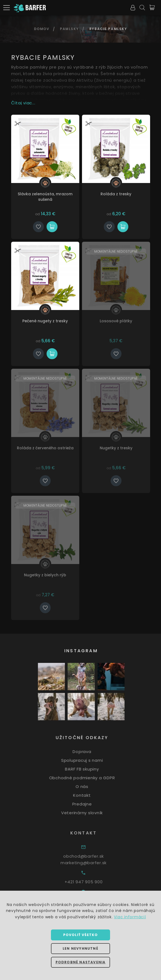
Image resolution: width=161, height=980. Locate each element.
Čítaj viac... (23, 103)
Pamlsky (69, 29)
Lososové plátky (116, 321)
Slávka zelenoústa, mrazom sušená (45, 197)
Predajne (89, 804)
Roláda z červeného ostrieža (45, 448)
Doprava (88, 752)
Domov (42, 29)
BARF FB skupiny (88, 769)
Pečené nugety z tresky (45, 321)
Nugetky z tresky (116, 448)
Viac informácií (130, 917)
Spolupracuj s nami (88, 760)
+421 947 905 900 (91, 882)
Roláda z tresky (116, 194)
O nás (88, 786)
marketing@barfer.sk (91, 863)
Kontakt (88, 795)
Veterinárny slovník (88, 812)
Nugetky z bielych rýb (45, 575)
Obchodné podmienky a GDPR (89, 778)
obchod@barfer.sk (91, 856)
